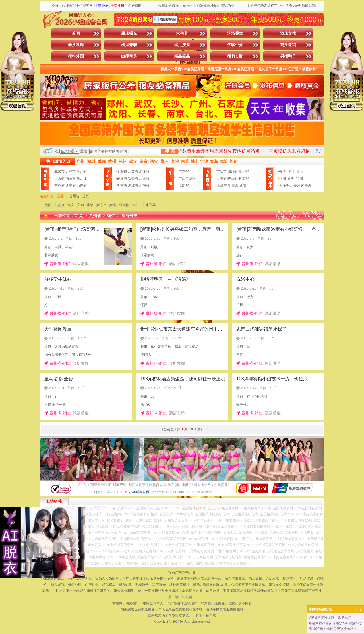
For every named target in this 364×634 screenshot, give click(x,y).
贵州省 (244, 171)
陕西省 (233, 178)
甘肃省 (244, 178)
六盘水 (59, 205)
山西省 (59, 178)
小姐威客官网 (139, 492)
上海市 (122, 171)
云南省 (222, 178)
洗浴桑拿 (235, 33)
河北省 (82, 171)
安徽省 (133, 178)
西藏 (220, 186)
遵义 (71, 205)
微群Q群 (235, 56)
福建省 (122, 178)
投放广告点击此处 (182, 573)
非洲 (299, 178)
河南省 (144, 186)
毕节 (90, 205)
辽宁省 (71, 186)
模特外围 (76, 56)
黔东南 (102, 205)
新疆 (243, 186)
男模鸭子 (288, 56)
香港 (282, 171)
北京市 (59, 171)
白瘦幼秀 (129, 56)
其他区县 (149, 205)
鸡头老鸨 (288, 45)
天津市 (71, 171)
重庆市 (222, 171)
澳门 (291, 171)
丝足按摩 (182, 45)
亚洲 (282, 178)
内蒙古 (71, 178)
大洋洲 (284, 186)
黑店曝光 (129, 33)
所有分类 (129, 216)
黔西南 (124, 205)
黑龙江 (82, 178)
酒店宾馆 (288, 33)
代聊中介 (235, 45)
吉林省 (59, 186)
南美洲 (306, 186)
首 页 (76, 33)
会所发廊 (76, 45)
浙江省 (144, 171)
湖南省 (122, 186)
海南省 (184, 186)
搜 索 (170, 151)
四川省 (233, 171)
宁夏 (227, 186)
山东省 (82, 186)
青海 (235, 186)
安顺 (80, 205)
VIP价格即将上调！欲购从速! (331, 617)
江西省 (144, 178)
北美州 (295, 186)
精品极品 (182, 56)
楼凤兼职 (129, 45)
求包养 (182, 33)
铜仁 (136, 205)
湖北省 (133, 186)
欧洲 (291, 178)
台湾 (299, 171)
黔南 (113, 205)
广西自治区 (187, 178)
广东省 (184, 171)
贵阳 (48, 205)
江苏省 (133, 171)
